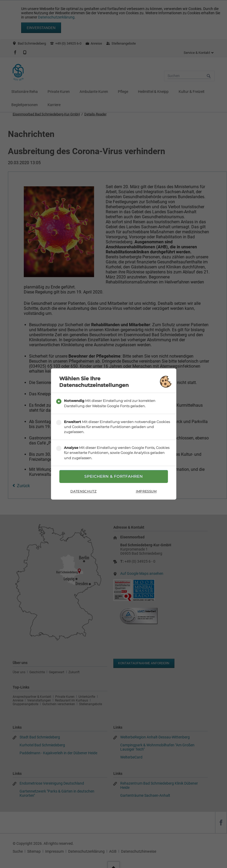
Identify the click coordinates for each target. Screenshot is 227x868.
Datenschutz (83, 491)
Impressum (146, 491)
